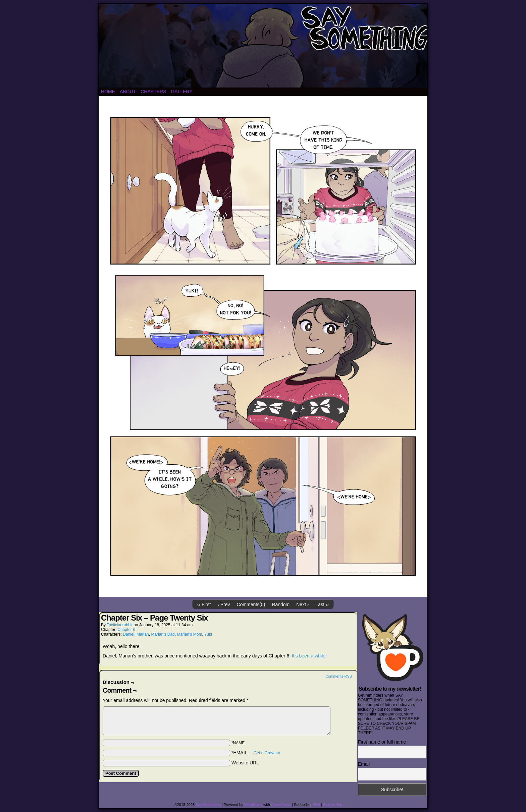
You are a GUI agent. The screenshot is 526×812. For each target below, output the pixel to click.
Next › (302, 604)
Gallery (181, 92)
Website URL (245, 763)
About (128, 92)
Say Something (208, 805)
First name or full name (382, 742)
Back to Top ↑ (334, 805)
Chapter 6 (126, 630)
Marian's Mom (189, 634)
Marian (143, 634)
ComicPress (281, 805)
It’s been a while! (309, 656)
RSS (316, 805)
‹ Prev (224, 604)
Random (281, 604)
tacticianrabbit (120, 625)
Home (108, 92)
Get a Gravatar (267, 753)
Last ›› (322, 604)
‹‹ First (204, 604)
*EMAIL (256, 753)
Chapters (153, 92)
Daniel (128, 634)
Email (364, 764)
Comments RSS (339, 676)
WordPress (253, 805)
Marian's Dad (163, 634)
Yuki (208, 634)
